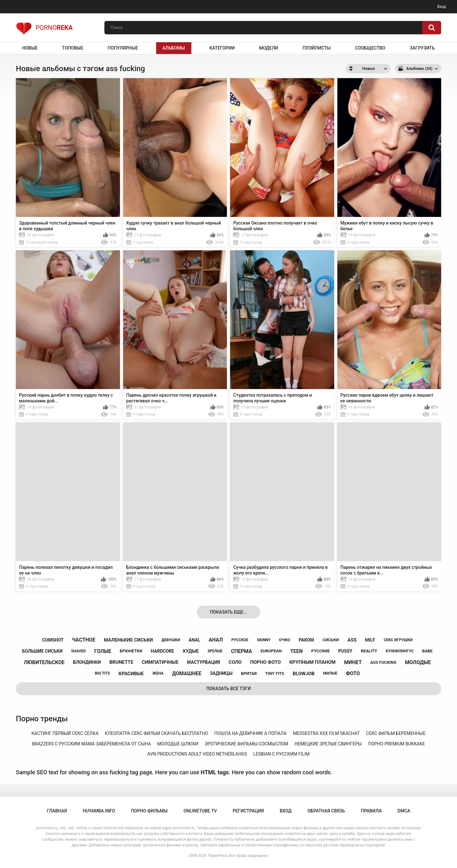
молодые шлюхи (178, 744)
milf (370, 640)
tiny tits (275, 673)
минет (353, 662)
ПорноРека (218, 856)
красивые (131, 674)
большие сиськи (42, 651)
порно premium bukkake (397, 744)
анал (216, 640)
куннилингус (400, 651)
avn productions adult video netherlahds (197, 754)
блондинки (87, 662)
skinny (264, 640)
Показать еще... (228, 612)
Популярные (123, 48)
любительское (44, 662)
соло (235, 662)
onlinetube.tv (200, 811)
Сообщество (370, 48)
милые (330, 673)
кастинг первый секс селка (65, 733)
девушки (171, 640)
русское (240, 640)
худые (191, 651)
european (271, 651)
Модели (268, 48)
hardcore (162, 651)
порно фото (265, 662)
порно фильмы (149, 811)
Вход (442, 7)
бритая (249, 673)
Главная (57, 811)
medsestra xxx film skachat (326, 733)
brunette (121, 662)
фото (353, 673)
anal (194, 640)
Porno (44, 28)
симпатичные (160, 662)
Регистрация (248, 811)
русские (321, 651)
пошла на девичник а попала (250, 733)
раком (306, 640)
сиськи (331, 640)
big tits (103, 673)
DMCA (404, 811)
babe (427, 651)
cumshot (53, 640)
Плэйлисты (316, 48)
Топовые (73, 48)
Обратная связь (326, 811)
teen (297, 651)
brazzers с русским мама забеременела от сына (91, 744)
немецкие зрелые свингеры (328, 744)
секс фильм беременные (396, 733)
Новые (30, 48)
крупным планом (312, 662)
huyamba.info (99, 811)
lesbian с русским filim (281, 754)
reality (369, 651)
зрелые (215, 651)
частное (84, 640)
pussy (345, 651)
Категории (222, 48)
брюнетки (131, 651)
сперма (242, 651)
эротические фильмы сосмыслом (246, 744)
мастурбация (203, 662)
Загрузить (422, 48)
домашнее (187, 673)
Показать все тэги (228, 689)
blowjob (304, 674)
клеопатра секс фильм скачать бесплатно (156, 733)
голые (103, 651)
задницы (221, 673)
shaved (78, 651)
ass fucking (383, 662)
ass (352, 640)
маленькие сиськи (128, 640)
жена (158, 673)
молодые (418, 662)
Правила (371, 811)
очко (285, 640)
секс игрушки (398, 640)
